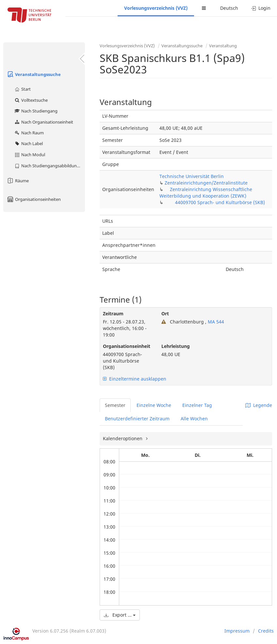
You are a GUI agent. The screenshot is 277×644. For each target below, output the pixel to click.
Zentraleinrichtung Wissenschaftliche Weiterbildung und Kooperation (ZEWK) (206, 193)
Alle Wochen (194, 419)
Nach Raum (29, 133)
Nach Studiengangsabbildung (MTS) (49, 166)
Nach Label (28, 143)
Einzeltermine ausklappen (135, 379)
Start (22, 89)
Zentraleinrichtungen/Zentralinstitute (206, 183)
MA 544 (215, 322)
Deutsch (229, 8)
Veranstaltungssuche (34, 74)
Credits (266, 631)
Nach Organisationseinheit (44, 122)
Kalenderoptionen (123, 438)
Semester (115, 405)
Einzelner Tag (197, 405)
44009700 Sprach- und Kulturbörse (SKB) (220, 202)
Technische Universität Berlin (192, 176)
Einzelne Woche (154, 405)
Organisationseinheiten (34, 199)
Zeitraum (113, 314)
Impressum (237, 631)
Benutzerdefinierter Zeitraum (137, 419)
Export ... (120, 615)
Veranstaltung (223, 46)
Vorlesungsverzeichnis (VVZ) (156, 8)
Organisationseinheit (127, 346)
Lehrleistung (176, 346)
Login (261, 8)
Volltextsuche (31, 100)
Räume (18, 181)
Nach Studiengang (36, 111)
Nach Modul (30, 155)
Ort (165, 314)
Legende (259, 405)
